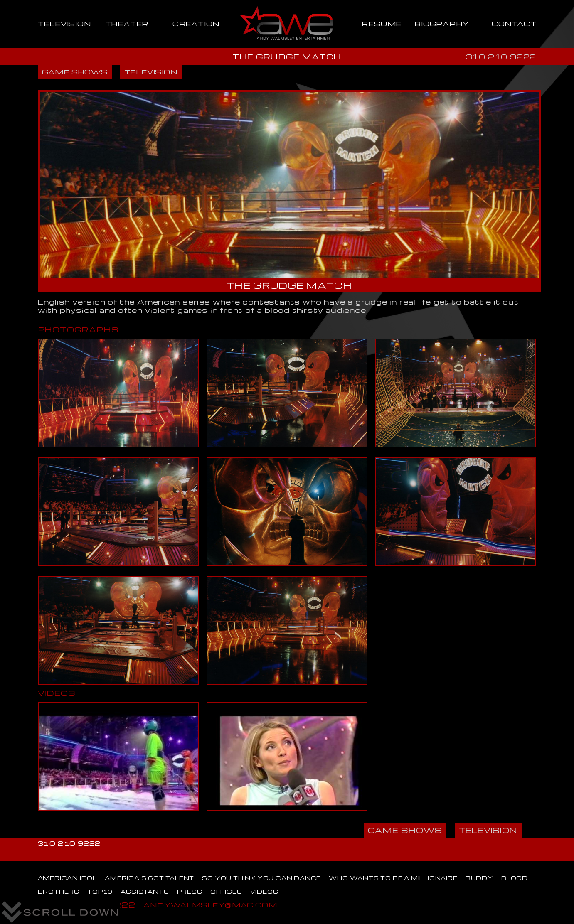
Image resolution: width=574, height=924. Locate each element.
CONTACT (514, 23)
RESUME (382, 23)
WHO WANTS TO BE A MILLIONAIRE (393, 878)
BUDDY (479, 878)
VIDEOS (264, 892)
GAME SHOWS (75, 72)
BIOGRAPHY (442, 23)
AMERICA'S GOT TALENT (149, 878)
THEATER (127, 23)
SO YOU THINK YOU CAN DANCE (261, 878)
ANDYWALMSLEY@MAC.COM (210, 905)
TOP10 (100, 892)
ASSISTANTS (145, 892)
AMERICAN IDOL (67, 878)
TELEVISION (64, 23)
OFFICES (226, 892)
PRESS (190, 892)
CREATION (196, 23)
